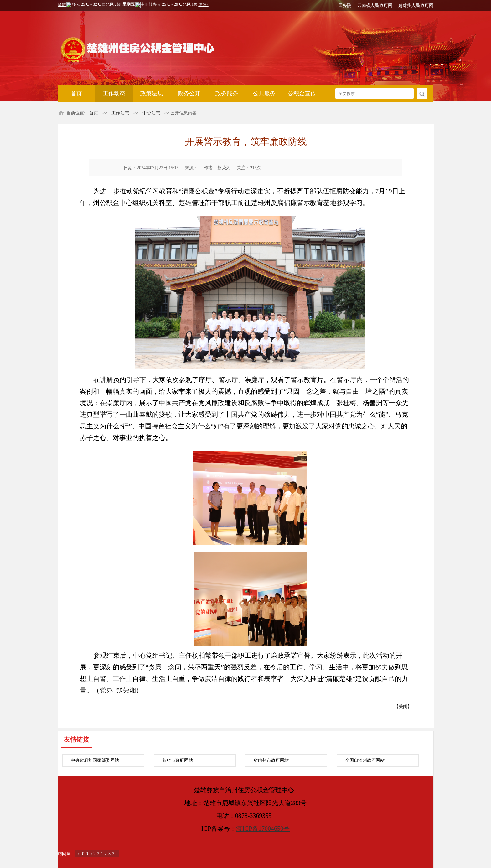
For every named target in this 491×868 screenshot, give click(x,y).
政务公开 (189, 93)
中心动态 (151, 113)
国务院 (345, 5)
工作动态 (114, 93)
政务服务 (227, 93)
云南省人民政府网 (375, 5)
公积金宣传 (302, 93)
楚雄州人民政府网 (416, 5)
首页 (76, 93)
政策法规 (152, 93)
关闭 (403, 706)
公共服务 (264, 93)
